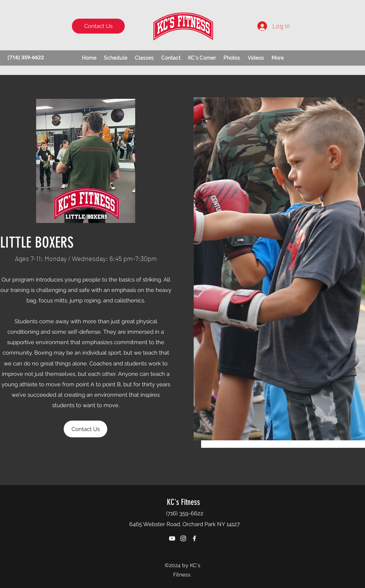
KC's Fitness (183, 502)
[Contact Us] (98, 26)
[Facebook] (194, 538)
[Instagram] (183, 538)
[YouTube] (172, 538)
